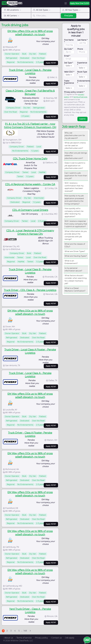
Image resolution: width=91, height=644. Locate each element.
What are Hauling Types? (76, 256)
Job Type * (69, 63)
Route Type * (82, 73)
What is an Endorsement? (71, 262)
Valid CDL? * (69, 72)
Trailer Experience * (69, 83)
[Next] (30, 631)
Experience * (82, 64)
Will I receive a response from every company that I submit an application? (76, 224)
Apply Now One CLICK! (80, 3)
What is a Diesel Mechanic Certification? (75, 290)
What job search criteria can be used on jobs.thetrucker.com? (75, 145)
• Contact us (56, 638)
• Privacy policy (41, 638)
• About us (8, 638)
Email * (67, 56)
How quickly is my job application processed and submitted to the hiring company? (74, 200)
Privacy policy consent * (74, 92)
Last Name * (82, 40)
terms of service (80, 97)
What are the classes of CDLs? (75, 245)
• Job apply (69, 638)
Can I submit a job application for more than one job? (76, 176)
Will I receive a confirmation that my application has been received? (74, 187)
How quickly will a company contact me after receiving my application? (74, 212)
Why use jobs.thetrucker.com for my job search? (75, 135)
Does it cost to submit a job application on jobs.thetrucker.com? (75, 166)
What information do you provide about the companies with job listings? (76, 235)
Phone (80, 49)
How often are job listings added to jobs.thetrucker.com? (76, 156)
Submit (82, 119)
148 (25, 631)
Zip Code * (69, 49)
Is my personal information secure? (73, 269)
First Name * (69, 41)
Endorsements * (84, 82)
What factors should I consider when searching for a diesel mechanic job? (76, 279)
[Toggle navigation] (66, 3)
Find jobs (69, 16)
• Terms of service (24, 638)
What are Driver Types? (75, 251)
